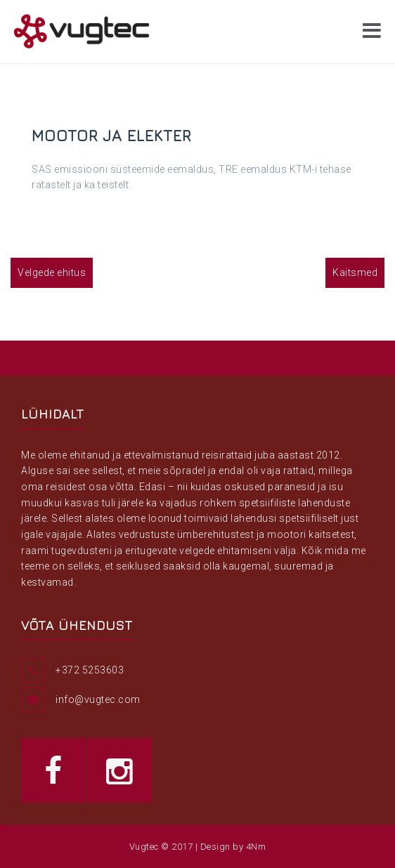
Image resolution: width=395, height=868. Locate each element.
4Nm (256, 847)
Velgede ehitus (52, 272)
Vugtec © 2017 (161, 847)
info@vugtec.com (98, 699)
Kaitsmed (355, 272)
